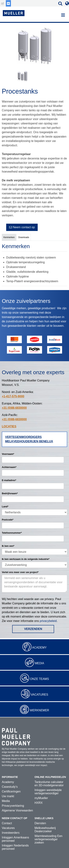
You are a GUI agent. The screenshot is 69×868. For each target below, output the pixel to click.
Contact (7, 823)
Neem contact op (22, 227)
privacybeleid (48, 621)
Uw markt (8, 796)
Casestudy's (10, 787)
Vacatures (39, 695)
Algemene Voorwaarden (17, 810)
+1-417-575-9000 (13, 396)
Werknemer (40, 710)
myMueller (41, 798)
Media (39, 663)
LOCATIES (9, 426)
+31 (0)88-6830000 (14, 408)
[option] (34, 47)
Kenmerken (9, 237)
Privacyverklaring (13, 806)
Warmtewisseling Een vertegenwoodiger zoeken (49, 839)
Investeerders (11, 833)
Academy (39, 648)
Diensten (40, 823)
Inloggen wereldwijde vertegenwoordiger (48, 792)
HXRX (39, 803)
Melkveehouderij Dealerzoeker (45, 830)
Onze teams (40, 679)
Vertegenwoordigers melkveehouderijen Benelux (29, 439)
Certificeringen (11, 791)
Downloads (24, 237)
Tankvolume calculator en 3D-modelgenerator (49, 784)
